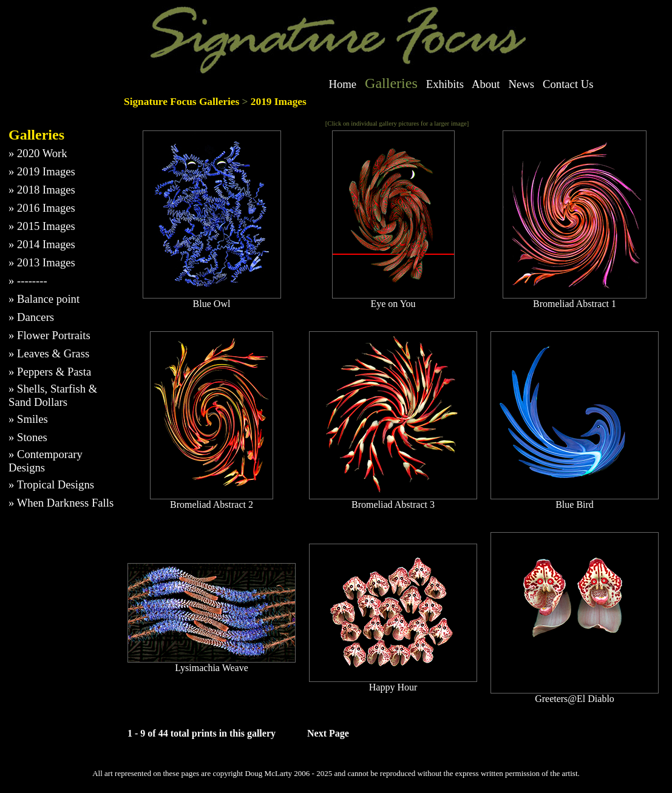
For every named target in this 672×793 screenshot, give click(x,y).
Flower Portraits (54, 335)
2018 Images (46, 190)
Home (343, 84)
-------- (32, 281)
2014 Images (46, 244)
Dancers (36, 317)
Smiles (32, 419)
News (522, 84)
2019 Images (46, 171)
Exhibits (445, 84)
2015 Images (46, 226)
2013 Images (46, 262)
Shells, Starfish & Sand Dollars (53, 395)
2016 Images (46, 208)
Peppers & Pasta (54, 372)
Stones (32, 437)
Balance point (48, 299)
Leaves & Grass (53, 353)
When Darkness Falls (66, 503)
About (486, 84)
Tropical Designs (56, 484)
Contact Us (568, 84)
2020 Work (42, 153)
